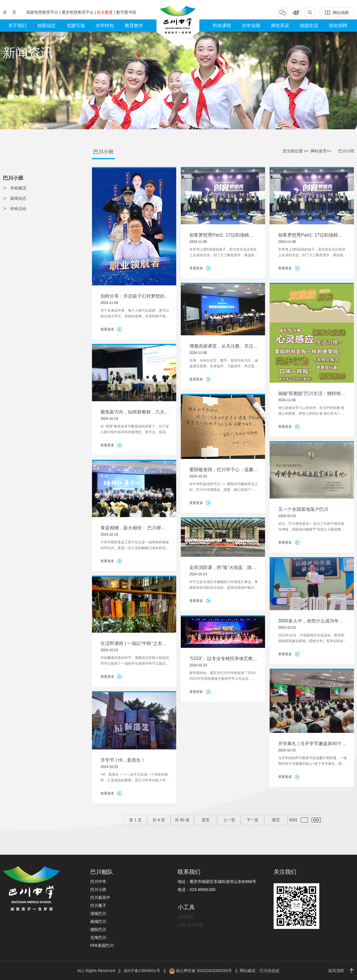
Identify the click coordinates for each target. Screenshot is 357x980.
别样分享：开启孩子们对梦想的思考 (135, 297)
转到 (305, 820)
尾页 (276, 820)
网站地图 (337, 13)
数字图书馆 (126, 12)
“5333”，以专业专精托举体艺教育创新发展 (223, 659)
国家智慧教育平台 (43, 12)
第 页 (135, 820)
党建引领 (76, 26)
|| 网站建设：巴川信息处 (256, 971)
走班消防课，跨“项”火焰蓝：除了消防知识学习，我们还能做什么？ (224, 568)
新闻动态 (18, 198)
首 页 (10, 12)
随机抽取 (186, 917)
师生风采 (280, 26)
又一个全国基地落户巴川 (303, 509)
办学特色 (105, 26)
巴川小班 (103, 152)
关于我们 (17, 26)
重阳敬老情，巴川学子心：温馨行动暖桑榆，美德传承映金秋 (224, 470)
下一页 (252, 820)
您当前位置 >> (296, 151)
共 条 (182, 820)
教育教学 (134, 26)
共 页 (159, 820)
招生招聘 (338, 26)
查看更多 (107, 329)
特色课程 (222, 26)
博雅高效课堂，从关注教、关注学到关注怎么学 (224, 347)
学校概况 (18, 188)
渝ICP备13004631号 (142, 971)
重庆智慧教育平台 (78, 12)
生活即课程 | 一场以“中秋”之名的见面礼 (134, 644)
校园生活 (309, 26)
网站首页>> (321, 151)
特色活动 (18, 209)
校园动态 (47, 26)
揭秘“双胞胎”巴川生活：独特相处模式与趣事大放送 (312, 394)
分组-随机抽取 (190, 925)
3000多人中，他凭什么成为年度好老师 (311, 621)
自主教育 (105, 12)
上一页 (229, 820)
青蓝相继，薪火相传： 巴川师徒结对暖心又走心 (133, 528)
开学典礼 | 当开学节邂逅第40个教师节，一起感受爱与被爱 (312, 744)
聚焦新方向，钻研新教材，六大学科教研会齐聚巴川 (135, 413)
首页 (206, 820)
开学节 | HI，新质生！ (123, 760)
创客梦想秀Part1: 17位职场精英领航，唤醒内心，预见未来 (221, 236)
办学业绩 (251, 26)
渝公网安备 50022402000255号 (201, 971)
